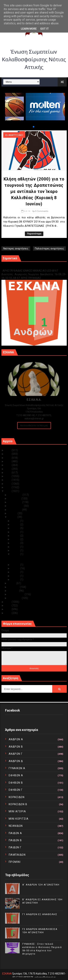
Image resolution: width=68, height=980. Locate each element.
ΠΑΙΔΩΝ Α (15, 833)
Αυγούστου (15, 510)
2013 (8, 602)
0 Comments (42, 211)
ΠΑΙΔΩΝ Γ (15, 847)
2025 (8, 450)
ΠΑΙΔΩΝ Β (15, 840)
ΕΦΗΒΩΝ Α (16, 775)
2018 (8, 476)
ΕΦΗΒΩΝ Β (16, 783)
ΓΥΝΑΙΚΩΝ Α (17, 768)
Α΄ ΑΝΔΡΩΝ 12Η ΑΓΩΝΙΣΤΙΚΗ (41, 885)
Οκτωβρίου (15, 502)
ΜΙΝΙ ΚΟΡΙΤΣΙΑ (19, 819)
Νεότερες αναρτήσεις (16, 249)
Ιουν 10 (16, 547)
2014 (8, 491)
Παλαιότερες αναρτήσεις (49, 249)
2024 (8, 454)
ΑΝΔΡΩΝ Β (16, 747)
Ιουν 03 (16, 572)
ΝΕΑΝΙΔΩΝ (16, 826)
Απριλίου (14, 587)
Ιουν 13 (16, 543)
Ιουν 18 (16, 539)
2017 (8, 480)
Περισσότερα (34, 234)
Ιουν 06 (16, 554)
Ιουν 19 (16, 536)
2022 (8, 461)
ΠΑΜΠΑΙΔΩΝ (17, 855)
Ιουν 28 (16, 524)
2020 (8, 469)
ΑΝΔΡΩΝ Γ (16, 754)
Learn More (29, 29)
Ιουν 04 (16, 568)
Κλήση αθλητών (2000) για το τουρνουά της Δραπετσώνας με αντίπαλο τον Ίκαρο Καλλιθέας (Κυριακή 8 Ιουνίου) (34, 192)
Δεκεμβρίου (16, 495)
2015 (8, 487)
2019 (8, 473)
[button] (31, 127)
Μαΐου (12, 583)
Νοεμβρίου (15, 499)
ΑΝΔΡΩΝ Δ (16, 761)
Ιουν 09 (16, 550)
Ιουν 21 (16, 532)
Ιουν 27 (16, 528)
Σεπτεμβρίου (16, 506)
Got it (45, 29)
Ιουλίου (13, 513)
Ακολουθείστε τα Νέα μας (34, 425)
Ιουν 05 (16, 565)
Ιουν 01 (16, 580)
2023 (8, 458)
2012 (8, 605)
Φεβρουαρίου (17, 594)
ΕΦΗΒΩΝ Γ (16, 790)
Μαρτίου (14, 591)
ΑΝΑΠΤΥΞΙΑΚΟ (16, 135)
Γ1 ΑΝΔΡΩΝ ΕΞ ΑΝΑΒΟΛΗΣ (20, 267)
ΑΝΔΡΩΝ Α (16, 739)
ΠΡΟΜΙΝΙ (15, 862)
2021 (8, 465)
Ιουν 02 (16, 576)
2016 (8, 484)
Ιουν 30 (16, 521)
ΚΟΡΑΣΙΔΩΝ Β (18, 804)
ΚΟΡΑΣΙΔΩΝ (17, 797)
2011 (8, 609)
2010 (8, 613)
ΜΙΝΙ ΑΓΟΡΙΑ (17, 811)
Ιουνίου (13, 517)
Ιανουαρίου (15, 598)
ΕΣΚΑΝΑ (7, 974)
